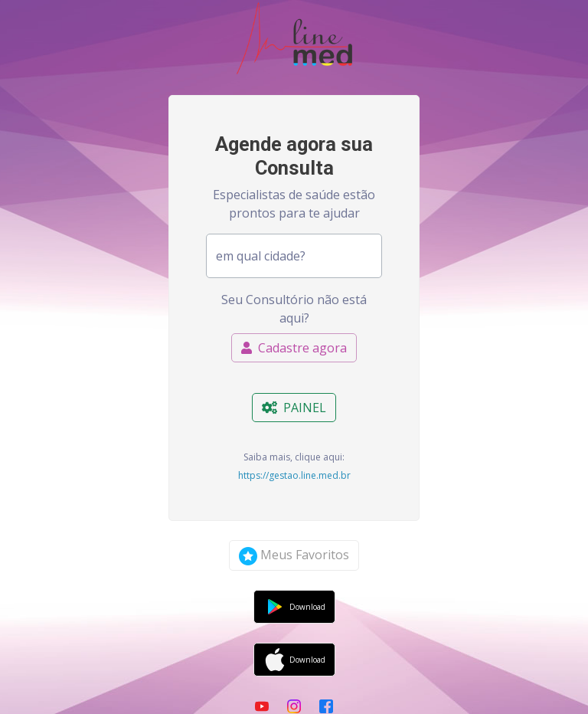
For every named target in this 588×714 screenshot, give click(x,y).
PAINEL (294, 408)
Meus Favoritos (294, 556)
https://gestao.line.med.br (294, 475)
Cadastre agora (294, 348)
